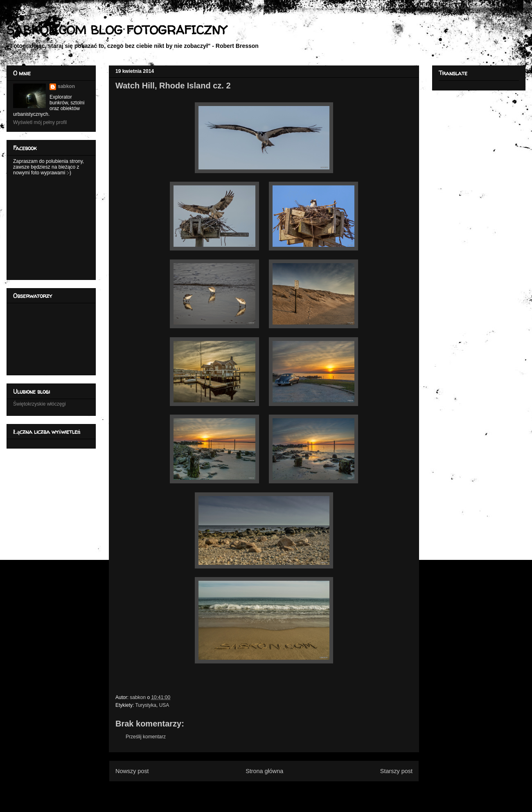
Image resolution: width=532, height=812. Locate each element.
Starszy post (396, 771)
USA (164, 705)
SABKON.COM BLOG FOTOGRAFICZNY (116, 30)
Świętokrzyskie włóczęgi (39, 404)
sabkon (66, 86)
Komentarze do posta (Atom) (277, 791)
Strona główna (264, 771)
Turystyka (146, 705)
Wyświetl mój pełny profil (40, 122)
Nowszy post (132, 771)
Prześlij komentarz (146, 737)
